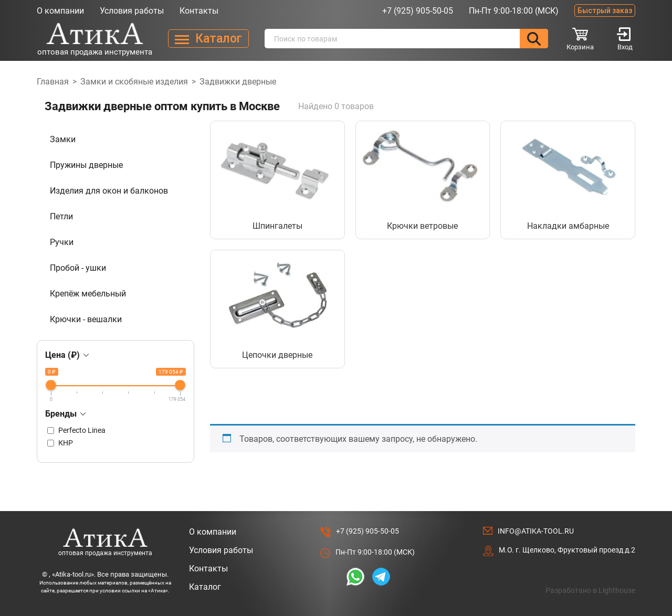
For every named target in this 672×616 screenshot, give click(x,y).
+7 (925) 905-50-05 (418, 11)
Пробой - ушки (78, 268)
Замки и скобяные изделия (134, 82)
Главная (53, 82)
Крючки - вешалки (86, 319)
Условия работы (132, 11)
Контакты (199, 11)
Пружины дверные (86, 165)
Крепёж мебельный (88, 294)
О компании (60, 11)
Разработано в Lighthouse (590, 590)
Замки (63, 139)
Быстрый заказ (605, 10)
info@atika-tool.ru (536, 531)
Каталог (205, 587)
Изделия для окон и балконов (109, 191)
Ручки (62, 242)
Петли (61, 216)
